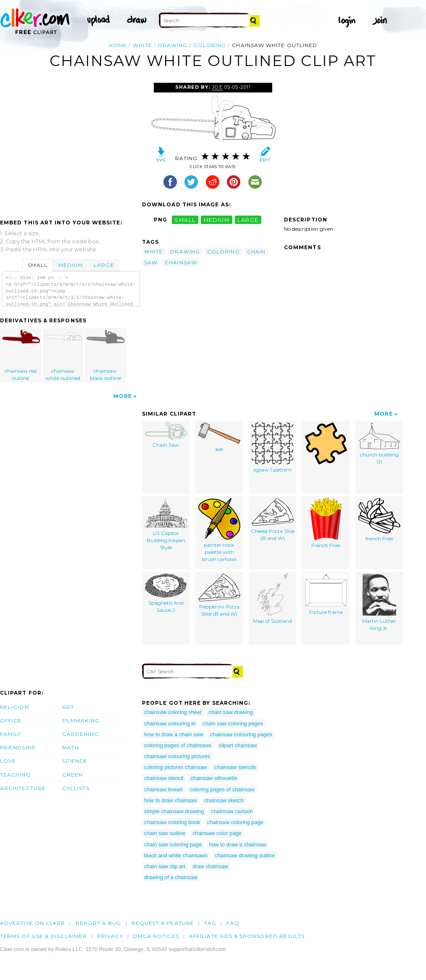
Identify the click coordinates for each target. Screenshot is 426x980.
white (142, 45)
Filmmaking (81, 721)
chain (256, 252)
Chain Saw (166, 435)
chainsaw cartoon (232, 811)
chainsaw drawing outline (245, 855)
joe (217, 87)
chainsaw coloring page (235, 822)
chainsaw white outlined (63, 356)
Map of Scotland (272, 599)
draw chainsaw (210, 866)
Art (68, 707)
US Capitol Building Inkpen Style (166, 524)
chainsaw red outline (21, 356)
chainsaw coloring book (172, 822)
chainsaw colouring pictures (177, 756)
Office (11, 721)
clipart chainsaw (238, 745)
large (248, 220)
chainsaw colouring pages (241, 734)
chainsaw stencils (235, 767)
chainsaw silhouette (214, 778)
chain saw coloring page (173, 844)
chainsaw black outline (105, 356)
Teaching (15, 775)
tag (210, 923)
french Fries (379, 520)
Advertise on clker (33, 923)
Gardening (80, 734)
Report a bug (99, 923)
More (123, 396)
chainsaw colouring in (170, 723)
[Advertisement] (71, 146)
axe (219, 437)
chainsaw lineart (163, 789)
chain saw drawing (231, 712)
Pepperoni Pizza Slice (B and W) (219, 595)
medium (217, 220)
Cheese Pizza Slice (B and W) (273, 520)
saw (151, 262)
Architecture (23, 788)
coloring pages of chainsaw (222, 789)
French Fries (326, 523)
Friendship (18, 747)
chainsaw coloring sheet (173, 712)
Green (72, 775)
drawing (173, 45)
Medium (71, 265)
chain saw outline (165, 833)
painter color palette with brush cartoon (219, 530)
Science (75, 761)
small (185, 220)
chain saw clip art (165, 866)
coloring (210, 45)
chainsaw (181, 262)
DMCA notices (156, 936)
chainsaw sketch (224, 800)
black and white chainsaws (176, 855)
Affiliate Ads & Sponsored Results (247, 936)
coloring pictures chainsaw (176, 767)
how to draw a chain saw (174, 734)
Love (8, 761)
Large (104, 265)
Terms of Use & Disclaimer (43, 936)
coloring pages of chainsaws (178, 745)
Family (10, 734)
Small (37, 265)
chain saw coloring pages (233, 723)
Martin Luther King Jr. (379, 602)
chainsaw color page (217, 833)
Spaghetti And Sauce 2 (166, 593)
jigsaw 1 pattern (273, 448)
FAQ (233, 923)
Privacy (110, 936)
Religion (14, 707)
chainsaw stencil (164, 778)
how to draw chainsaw (171, 800)
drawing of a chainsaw (171, 877)
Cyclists (76, 788)
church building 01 (379, 444)
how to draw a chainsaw (238, 844)
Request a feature (163, 923)
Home (118, 45)
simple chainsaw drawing (174, 811)
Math (71, 747)
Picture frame (326, 594)
